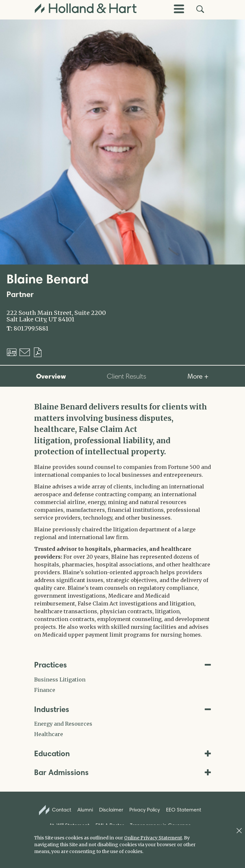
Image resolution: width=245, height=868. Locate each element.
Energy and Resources (63, 724)
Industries (122, 709)
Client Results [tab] (127, 376)
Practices (122, 665)
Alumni (85, 810)
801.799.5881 (31, 329)
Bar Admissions (122, 772)
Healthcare (49, 734)
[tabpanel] (122, 520)
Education (122, 753)
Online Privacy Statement (153, 838)
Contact (55, 810)
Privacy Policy (145, 810)
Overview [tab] (51, 376)
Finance (45, 690)
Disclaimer (111, 810)
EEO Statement (184, 810)
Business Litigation (60, 680)
